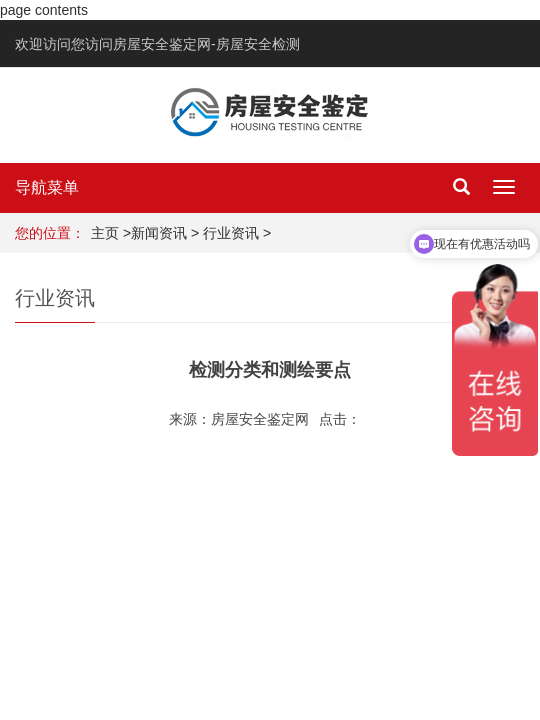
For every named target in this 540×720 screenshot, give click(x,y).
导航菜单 (47, 187)
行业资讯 (231, 233)
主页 (105, 233)
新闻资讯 (159, 233)
